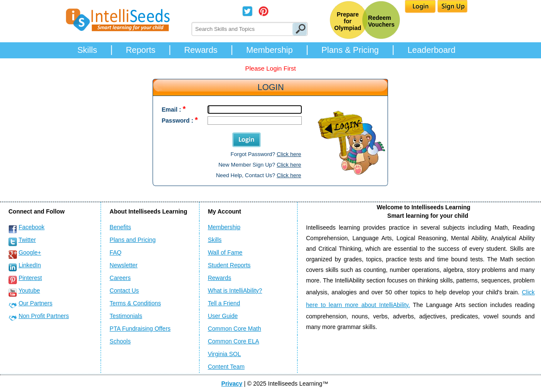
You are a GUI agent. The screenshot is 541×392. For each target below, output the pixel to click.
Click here (289, 154)
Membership (270, 50)
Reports (141, 50)
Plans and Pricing (133, 240)
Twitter (27, 240)
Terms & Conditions (135, 303)
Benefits (120, 227)
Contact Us (124, 291)
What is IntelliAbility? (235, 291)
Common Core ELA (234, 341)
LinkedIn (30, 265)
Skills (87, 50)
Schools (120, 341)
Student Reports (229, 265)
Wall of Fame (225, 252)
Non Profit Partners (44, 316)
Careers (120, 278)
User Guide (223, 316)
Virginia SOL (224, 354)
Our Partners (36, 303)
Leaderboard (431, 50)
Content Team (226, 367)
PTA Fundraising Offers (140, 329)
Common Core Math (235, 329)
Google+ (30, 252)
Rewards (201, 50)
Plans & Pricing (350, 50)
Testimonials (126, 316)
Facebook (31, 227)
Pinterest (30, 278)
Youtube (29, 291)
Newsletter (123, 265)
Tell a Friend (224, 303)
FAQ (115, 252)
